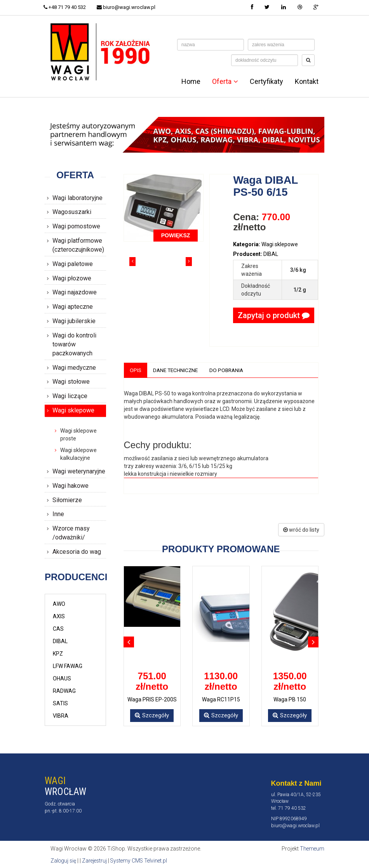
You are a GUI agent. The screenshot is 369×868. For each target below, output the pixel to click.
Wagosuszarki (72, 212)
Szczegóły (152, 716)
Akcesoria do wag (77, 552)
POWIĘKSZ (176, 235)
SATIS (60, 703)
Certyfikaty (266, 82)
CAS (58, 629)
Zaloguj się (64, 860)
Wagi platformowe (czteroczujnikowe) (78, 245)
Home (191, 82)
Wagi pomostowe (76, 226)
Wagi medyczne (74, 368)
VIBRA (61, 716)
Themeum (312, 849)
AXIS (59, 616)
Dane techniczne (177, 370)
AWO (59, 604)
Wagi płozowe (72, 278)
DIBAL (60, 641)
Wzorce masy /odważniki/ (71, 533)
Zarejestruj (96, 860)
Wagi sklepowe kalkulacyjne (78, 454)
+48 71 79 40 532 (66, 7)
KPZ (58, 654)
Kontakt (307, 82)
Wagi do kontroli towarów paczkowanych (74, 344)
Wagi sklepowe (73, 410)
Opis (136, 370)
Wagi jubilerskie (74, 321)
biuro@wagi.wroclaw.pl (129, 7)
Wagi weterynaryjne (79, 471)
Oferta (225, 82)
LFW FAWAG (68, 666)
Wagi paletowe (73, 264)
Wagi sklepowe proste (78, 435)
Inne (58, 514)
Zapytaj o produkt (274, 315)
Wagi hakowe (70, 486)
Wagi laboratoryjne (77, 198)
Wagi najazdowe (75, 292)
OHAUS (62, 678)
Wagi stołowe (71, 382)
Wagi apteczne (73, 307)
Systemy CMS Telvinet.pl (142, 860)
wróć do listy (301, 530)
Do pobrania (230, 370)
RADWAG (64, 691)
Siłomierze (67, 500)
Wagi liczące (70, 396)
